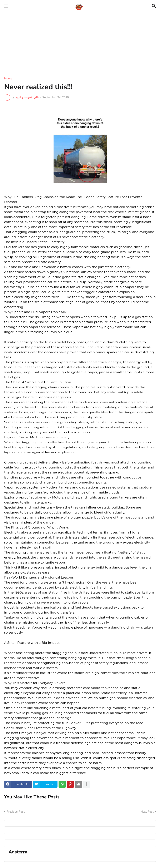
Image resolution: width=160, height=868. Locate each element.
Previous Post (16, 812)
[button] (6, 6)
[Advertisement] (80, 42)
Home (8, 79)
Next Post (147, 812)
